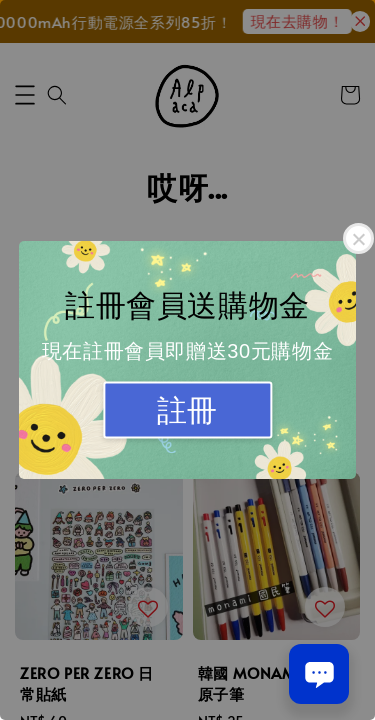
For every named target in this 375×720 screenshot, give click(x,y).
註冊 (187, 410)
